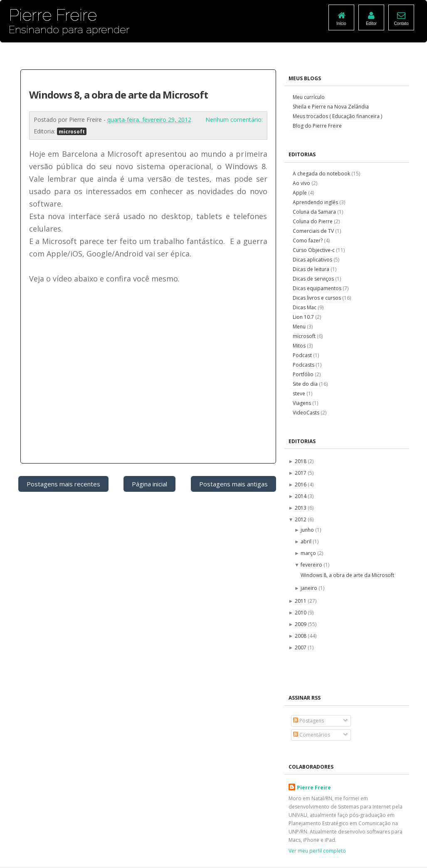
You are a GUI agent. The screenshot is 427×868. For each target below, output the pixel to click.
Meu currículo (309, 97)
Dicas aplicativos (313, 260)
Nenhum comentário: (234, 120)
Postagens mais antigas (233, 484)
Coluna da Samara (315, 212)
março (309, 553)
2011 (301, 601)
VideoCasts (307, 413)
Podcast (303, 355)
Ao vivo (302, 183)
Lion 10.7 (304, 317)
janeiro (310, 588)
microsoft (72, 131)
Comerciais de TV (314, 231)
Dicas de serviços (314, 279)
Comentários (312, 735)
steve (300, 393)
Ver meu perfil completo (317, 851)
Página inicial (149, 484)
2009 (301, 624)
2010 (301, 613)
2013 (301, 508)
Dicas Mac (305, 307)
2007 (301, 647)
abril (307, 541)
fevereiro (312, 565)
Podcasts (304, 365)
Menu (300, 327)
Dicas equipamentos (318, 288)
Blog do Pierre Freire (317, 126)
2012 (301, 519)
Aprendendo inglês (316, 202)
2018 (301, 461)
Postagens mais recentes (63, 484)
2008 (301, 636)
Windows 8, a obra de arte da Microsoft (118, 95)
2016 (301, 485)
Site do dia (306, 384)
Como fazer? (308, 240)
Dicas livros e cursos (317, 298)
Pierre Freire (314, 788)
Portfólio (304, 374)
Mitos (300, 346)
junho (308, 530)
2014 (301, 496)
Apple (300, 193)
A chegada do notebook (322, 174)
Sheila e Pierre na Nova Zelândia (331, 107)
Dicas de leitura (312, 269)
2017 (301, 473)
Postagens (309, 721)
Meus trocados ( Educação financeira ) (337, 116)
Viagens (302, 403)
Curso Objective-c (314, 250)
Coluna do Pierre (313, 221)
